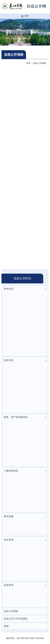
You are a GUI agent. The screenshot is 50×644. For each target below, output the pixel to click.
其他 (6, 626)
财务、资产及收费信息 (16, 417)
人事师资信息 (11, 471)
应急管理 (9, 585)
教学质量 (9, 516)
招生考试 (9, 360)
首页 (28, 63)
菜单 (25, 16)
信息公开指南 (39, 63)
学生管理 (9, 540)
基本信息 (9, 289)
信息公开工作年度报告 (16, 619)
